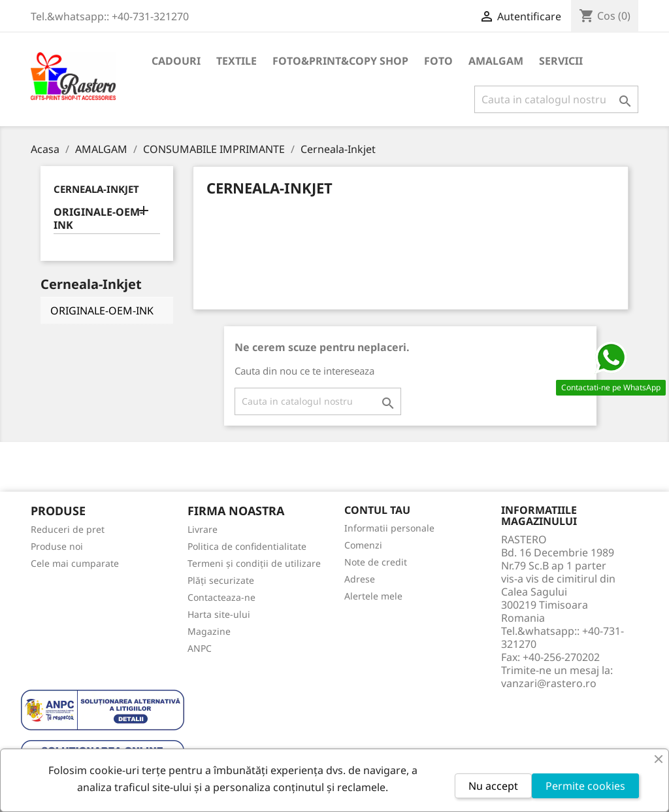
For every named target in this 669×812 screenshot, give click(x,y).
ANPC (200, 648)
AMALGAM (496, 61)
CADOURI (176, 61)
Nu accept (493, 786)
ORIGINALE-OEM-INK (98, 219)
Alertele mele (373, 596)
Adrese (360, 579)
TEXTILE (237, 61)
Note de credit (376, 562)
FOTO (438, 61)
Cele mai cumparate (75, 563)
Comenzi (363, 545)
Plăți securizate (221, 580)
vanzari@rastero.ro (549, 683)
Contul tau (377, 510)
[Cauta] (556, 99)
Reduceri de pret (68, 529)
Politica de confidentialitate (247, 546)
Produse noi (57, 546)
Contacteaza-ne (221, 597)
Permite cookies (585, 786)
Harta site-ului (219, 614)
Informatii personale (389, 528)
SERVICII (561, 61)
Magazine (209, 631)
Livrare (203, 529)
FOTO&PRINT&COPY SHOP (340, 61)
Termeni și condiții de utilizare (254, 563)
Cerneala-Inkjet (96, 189)
